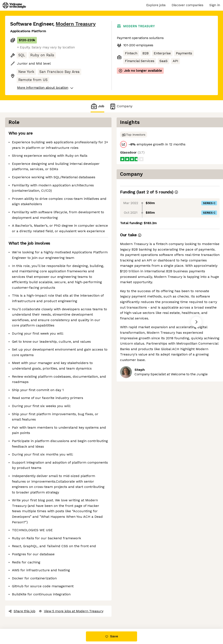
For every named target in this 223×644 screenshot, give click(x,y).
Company (121, 106)
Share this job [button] (22, 611)
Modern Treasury (76, 24)
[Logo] (14, 5)
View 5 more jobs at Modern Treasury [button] (71, 611)
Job (97, 106)
